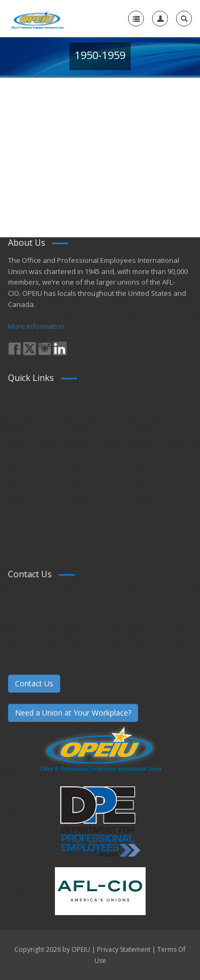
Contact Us (34, 683)
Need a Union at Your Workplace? (73, 713)
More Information (36, 326)
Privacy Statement (124, 949)
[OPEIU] (37, 19)
